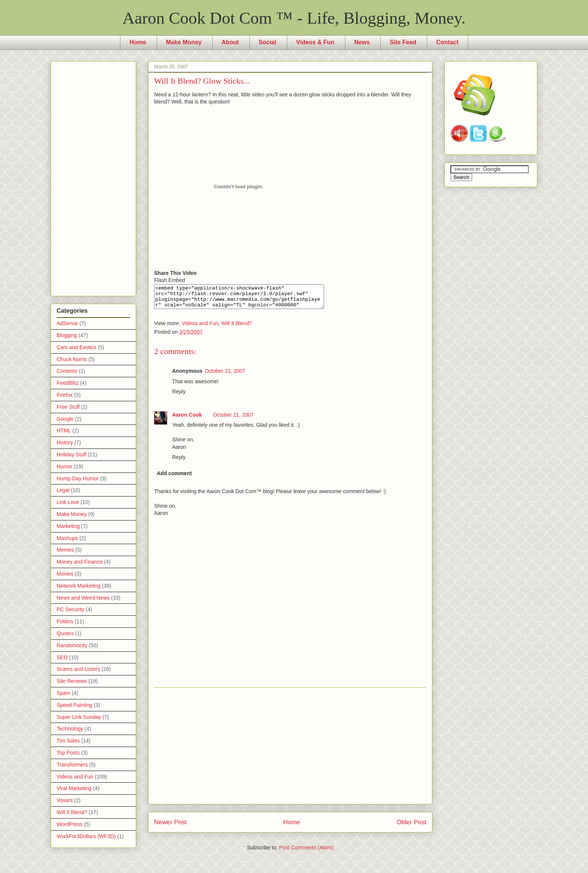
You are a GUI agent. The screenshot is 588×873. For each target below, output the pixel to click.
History (65, 442)
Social (268, 42)
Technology (70, 729)
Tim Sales (68, 741)
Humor (64, 466)
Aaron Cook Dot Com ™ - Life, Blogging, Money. (294, 18)
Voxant (65, 800)
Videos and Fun (200, 328)
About (230, 42)
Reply (179, 396)
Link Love (68, 502)
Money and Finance (80, 562)
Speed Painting (74, 705)
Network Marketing (79, 586)
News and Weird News (83, 598)
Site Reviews (72, 681)
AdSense (67, 323)
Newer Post (170, 827)
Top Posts (68, 753)
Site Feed (403, 42)
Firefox (65, 395)
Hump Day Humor (78, 478)
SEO (62, 657)
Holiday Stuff (71, 454)
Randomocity (72, 645)
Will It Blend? (237, 328)
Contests (67, 371)
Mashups (67, 538)
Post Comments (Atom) (306, 852)
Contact (447, 42)
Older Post (412, 827)
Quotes (65, 633)
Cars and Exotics (76, 347)
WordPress (70, 824)
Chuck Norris (72, 359)
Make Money (184, 42)
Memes (65, 550)
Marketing (68, 526)
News (362, 42)
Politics (65, 621)
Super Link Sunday (79, 717)
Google (65, 419)
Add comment (174, 478)
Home (138, 42)
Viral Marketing (74, 788)
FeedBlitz (67, 383)
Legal (63, 490)
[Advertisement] (290, 750)
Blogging (67, 335)
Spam (64, 693)
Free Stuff (68, 407)
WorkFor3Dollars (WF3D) (86, 836)
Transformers (72, 765)
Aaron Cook (187, 419)
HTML (64, 430)
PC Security (70, 609)
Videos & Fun (315, 42)
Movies (65, 574)
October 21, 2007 (225, 375)
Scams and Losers (78, 669)
